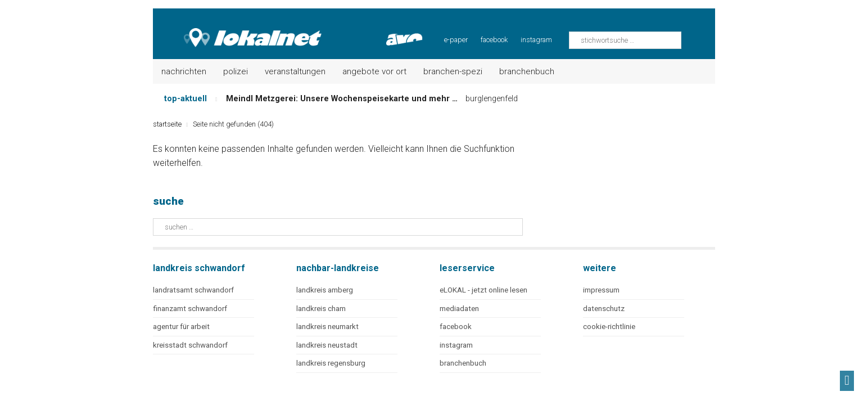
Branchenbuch (527, 71)
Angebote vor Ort (374, 71)
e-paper (456, 40)
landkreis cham (321, 309)
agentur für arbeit (181, 327)
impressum (601, 290)
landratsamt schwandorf (193, 290)
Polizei (236, 71)
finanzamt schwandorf (190, 309)
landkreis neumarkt (327, 327)
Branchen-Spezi (453, 71)
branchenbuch (463, 363)
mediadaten (459, 309)
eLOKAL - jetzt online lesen (483, 290)
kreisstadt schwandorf (190, 345)
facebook (494, 40)
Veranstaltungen (295, 71)
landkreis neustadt (327, 345)
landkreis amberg (325, 290)
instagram (536, 40)
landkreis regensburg (331, 363)
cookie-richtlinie (609, 327)
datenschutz (604, 309)
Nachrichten (184, 71)
